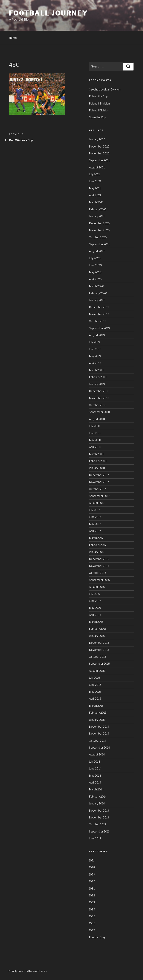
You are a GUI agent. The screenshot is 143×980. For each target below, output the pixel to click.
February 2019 (98, 377)
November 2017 (99, 482)
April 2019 (95, 363)
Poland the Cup (98, 96)
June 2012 (95, 838)
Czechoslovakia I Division (105, 89)
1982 (92, 895)
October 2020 (98, 237)
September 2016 (99, 580)
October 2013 (97, 824)
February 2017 (98, 545)
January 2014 (97, 803)
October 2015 (98, 657)
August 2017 (97, 503)
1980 (92, 881)
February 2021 (98, 209)
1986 (92, 923)
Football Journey (48, 13)
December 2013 (99, 811)
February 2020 (98, 293)
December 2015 (99, 643)
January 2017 (97, 552)
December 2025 (99, 146)
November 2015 (99, 650)
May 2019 (95, 356)
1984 (92, 909)
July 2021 (94, 174)
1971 (92, 860)
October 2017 (97, 489)
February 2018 (98, 461)
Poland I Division (99, 110)
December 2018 (99, 391)
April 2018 (95, 447)
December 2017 (99, 475)
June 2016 (95, 601)
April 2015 (95, 699)
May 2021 (95, 188)
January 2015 (97, 720)
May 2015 (95, 692)
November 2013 (99, 817)
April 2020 (95, 279)
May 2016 (95, 608)
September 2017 (99, 496)
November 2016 (99, 566)
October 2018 (98, 405)
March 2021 (96, 202)
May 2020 (95, 272)
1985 (92, 916)
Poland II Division (99, 103)
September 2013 (99, 831)
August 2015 (97, 671)
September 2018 (99, 412)
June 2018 (95, 433)
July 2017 (94, 510)
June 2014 (95, 768)
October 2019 (98, 321)
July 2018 (94, 426)
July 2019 (94, 342)
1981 (92, 888)
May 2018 (95, 440)
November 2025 (99, 153)
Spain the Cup (97, 117)
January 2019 (97, 384)
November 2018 (99, 398)
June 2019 (95, 349)
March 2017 (96, 538)
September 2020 (100, 244)
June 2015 (95, 685)
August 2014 (97, 754)
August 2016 (97, 587)
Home (13, 38)
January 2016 (97, 636)
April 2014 (95, 782)
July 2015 (94, 678)
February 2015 (98, 713)
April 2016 (95, 615)
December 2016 (99, 559)
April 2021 (95, 195)
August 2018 (97, 419)
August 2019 (97, 335)
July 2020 (95, 258)
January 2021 (97, 216)
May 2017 (95, 524)
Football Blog (97, 937)
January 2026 (97, 139)
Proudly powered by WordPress (27, 971)
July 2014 (94, 762)
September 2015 (99, 664)
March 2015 (96, 706)
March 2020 (97, 286)
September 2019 (99, 328)
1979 (92, 874)
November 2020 (99, 230)
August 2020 (97, 251)
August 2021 (97, 167)
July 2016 (94, 594)
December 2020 (99, 223)
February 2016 (98, 629)
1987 (92, 930)
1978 (92, 867)
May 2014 (95, 776)
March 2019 (96, 370)
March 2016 (96, 622)
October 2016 (98, 573)
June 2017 (95, 517)
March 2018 (96, 454)
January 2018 (97, 468)
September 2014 (99, 748)
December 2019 (99, 307)
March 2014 (96, 789)
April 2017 (95, 531)
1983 (92, 902)
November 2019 (99, 314)
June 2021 (95, 181)
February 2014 (98, 797)
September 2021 (99, 160)
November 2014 (99, 734)
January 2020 (97, 300)
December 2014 (99, 727)
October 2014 (98, 741)
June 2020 (95, 265)
